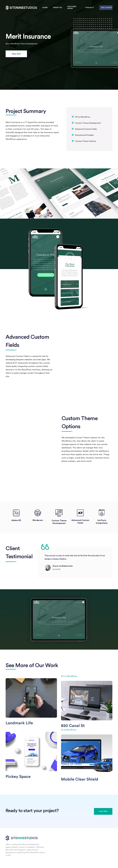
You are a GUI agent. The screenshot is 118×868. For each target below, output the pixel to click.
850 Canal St (73, 726)
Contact (89, 8)
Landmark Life (19, 723)
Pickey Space (18, 777)
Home (45, 8)
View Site (16, 54)
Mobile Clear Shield (80, 779)
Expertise (58, 8)
